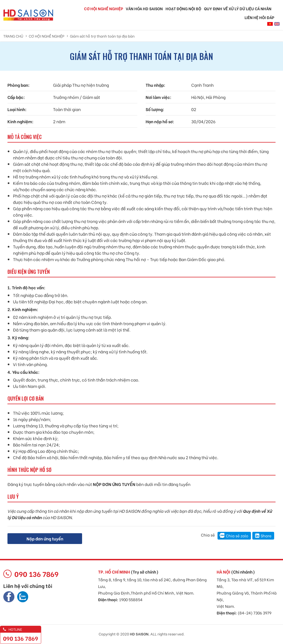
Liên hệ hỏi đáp (259, 17)
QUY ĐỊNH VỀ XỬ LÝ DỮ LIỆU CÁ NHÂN (238, 8)
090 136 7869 (21, 638)
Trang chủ (13, 36)
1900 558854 (131, 599)
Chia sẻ (208, 535)
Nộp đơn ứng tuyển (45, 538)
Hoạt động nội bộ (183, 8)
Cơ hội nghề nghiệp (103, 8)
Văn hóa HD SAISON (144, 8)
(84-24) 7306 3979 (255, 613)
